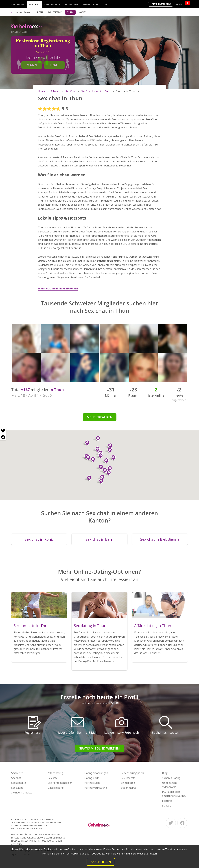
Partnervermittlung (96, 788)
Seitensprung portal (133, 773)
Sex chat (34, 4)
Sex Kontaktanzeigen (60, 783)
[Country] (187, 3)
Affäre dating (91, 4)
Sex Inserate (128, 778)
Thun (70, 12)
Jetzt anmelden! (161, 4)
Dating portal (92, 778)
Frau (54, 65)
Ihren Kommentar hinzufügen (58, 289)
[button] (104, 470)
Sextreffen (18, 4)
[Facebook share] (3, 437)
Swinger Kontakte (22, 793)
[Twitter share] (3, 431)
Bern (40, 12)
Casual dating (56, 788)
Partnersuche (92, 783)
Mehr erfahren (100, 417)
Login (178, 4)
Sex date (53, 778)
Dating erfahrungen (96, 773)
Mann (32, 65)
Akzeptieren (101, 862)
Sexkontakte (52, 4)
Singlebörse (128, 783)
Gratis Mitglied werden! (99, 748)
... (105, 4)
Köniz (82, 12)
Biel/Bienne (55, 12)
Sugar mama (128, 788)
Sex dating (71, 4)
